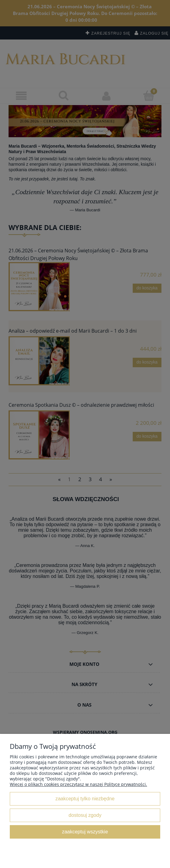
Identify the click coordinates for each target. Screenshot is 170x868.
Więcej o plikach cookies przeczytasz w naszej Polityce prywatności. (78, 784)
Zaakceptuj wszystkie (85, 832)
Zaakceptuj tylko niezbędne (85, 798)
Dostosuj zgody (85, 815)
